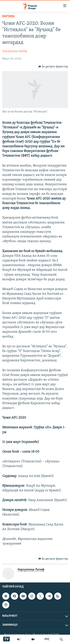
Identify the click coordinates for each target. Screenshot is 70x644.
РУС (47, 639)
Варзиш (8, 16)
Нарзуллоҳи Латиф (15, 51)
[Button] (53, 67)
